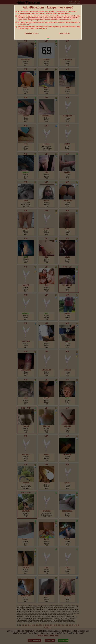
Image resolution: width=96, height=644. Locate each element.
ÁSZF (29, 24)
